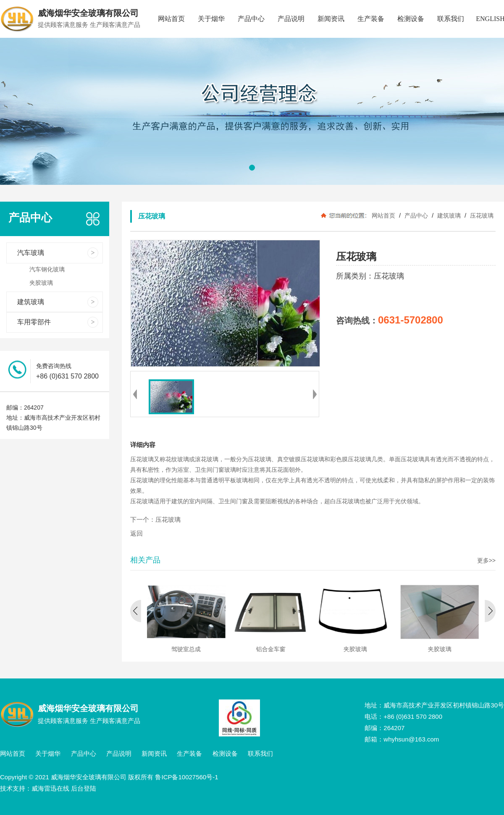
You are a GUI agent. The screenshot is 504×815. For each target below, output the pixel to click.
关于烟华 (211, 19)
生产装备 (371, 19)
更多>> (486, 560)
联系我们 (451, 19)
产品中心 (251, 19)
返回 (136, 534)
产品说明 (291, 19)
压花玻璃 (481, 216)
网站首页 (171, 19)
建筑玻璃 (449, 216)
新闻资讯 (331, 19)
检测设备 (411, 19)
